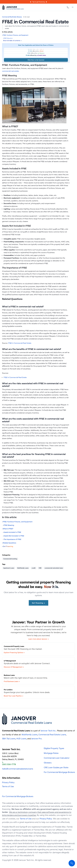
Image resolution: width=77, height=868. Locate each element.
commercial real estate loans (54, 568)
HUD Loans (21, 739)
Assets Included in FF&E (12, 532)
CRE (40, 568)
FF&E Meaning (9, 525)
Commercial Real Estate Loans (52, 735)
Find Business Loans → (12, 681)
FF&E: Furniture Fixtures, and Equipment (18, 522)
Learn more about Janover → (38, 639)
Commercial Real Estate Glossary (12, 17)
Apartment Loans (9, 568)
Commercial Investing (10, 559)
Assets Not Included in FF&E (14, 536)
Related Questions (9, 543)
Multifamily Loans (23, 568)
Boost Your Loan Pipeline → (14, 696)
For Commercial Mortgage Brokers (59, 772)
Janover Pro (36, 739)
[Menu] (73, 7)
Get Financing (8, 546)
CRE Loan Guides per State (56, 767)
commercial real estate (10, 71)
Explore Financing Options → (14, 652)
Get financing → (38, 603)
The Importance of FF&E (12, 539)
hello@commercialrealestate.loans (18, 769)
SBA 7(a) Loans (9, 739)
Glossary (48, 763)
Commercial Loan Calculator (57, 758)
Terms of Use (8, 786)
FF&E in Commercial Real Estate (20, 343)
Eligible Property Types (54, 748)
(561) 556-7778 (9, 764)
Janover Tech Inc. (48, 731)
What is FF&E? (8, 529)
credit (34, 568)
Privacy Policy (8, 782)
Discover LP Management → (14, 667)
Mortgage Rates (51, 753)
